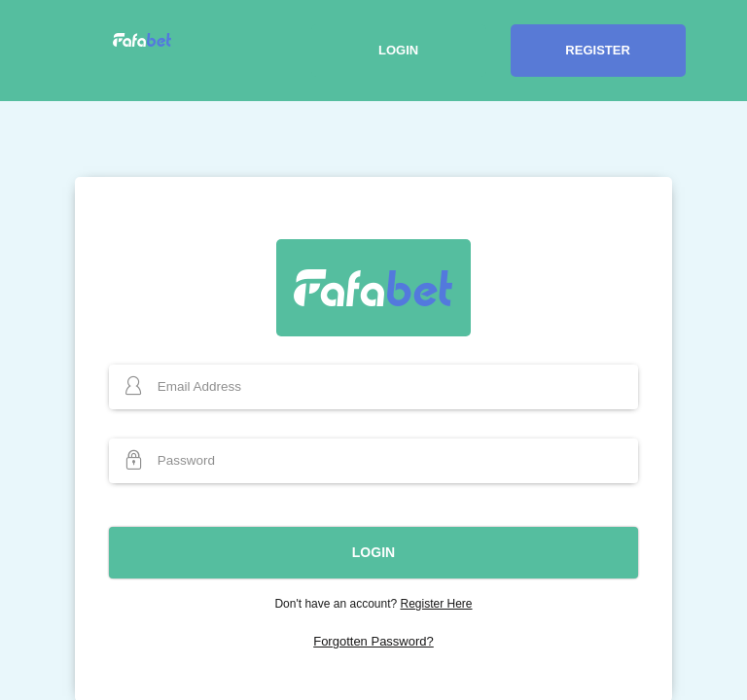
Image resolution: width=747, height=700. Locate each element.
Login (398, 50)
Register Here (437, 604)
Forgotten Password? (373, 641)
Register (597, 50)
